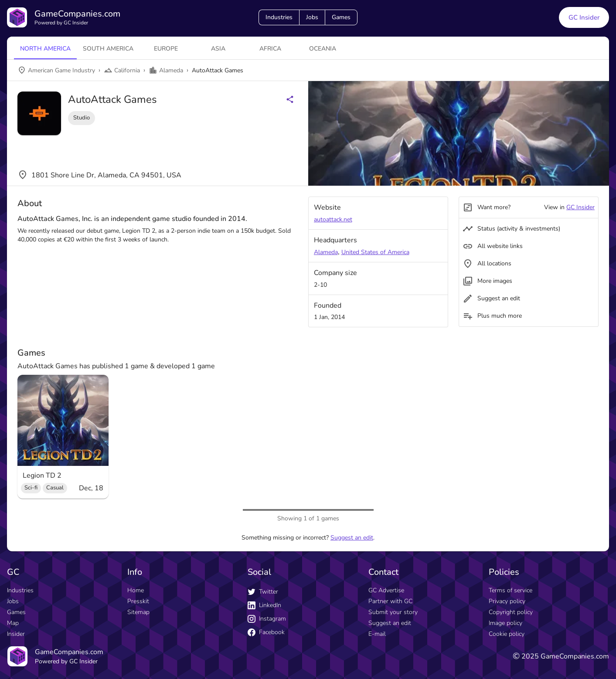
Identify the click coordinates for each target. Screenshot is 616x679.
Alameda (326, 252)
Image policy (505, 623)
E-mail (377, 634)
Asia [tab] (218, 49)
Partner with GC (390, 601)
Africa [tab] (270, 49)
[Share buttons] (290, 99)
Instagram (267, 619)
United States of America (375, 252)
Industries (279, 17)
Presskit (138, 601)
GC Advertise (386, 590)
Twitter (263, 592)
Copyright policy (511, 612)
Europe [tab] (166, 49)
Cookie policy (507, 634)
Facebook (266, 632)
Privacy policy (507, 601)
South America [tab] (108, 49)
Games (341, 17)
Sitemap (138, 612)
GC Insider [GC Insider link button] (584, 17)
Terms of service (510, 590)
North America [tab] (45, 49)
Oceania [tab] (323, 49)
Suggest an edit (352, 538)
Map (13, 623)
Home (136, 590)
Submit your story (393, 612)
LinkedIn (264, 605)
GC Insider (580, 207)
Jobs (312, 17)
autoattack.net (333, 219)
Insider (16, 634)
